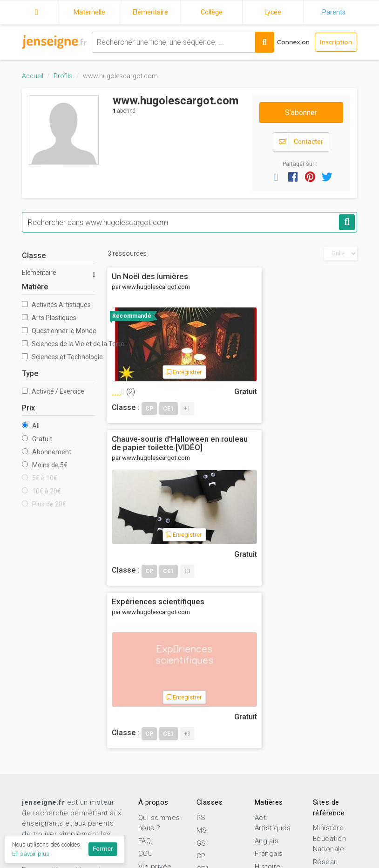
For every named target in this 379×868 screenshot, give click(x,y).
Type (30, 374)
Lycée (273, 12)
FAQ (145, 678)
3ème (206, 796)
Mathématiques (281, 727)
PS (201, 655)
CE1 (203, 706)
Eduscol (326, 723)
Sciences (271, 766)
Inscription (336, 42)
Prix (28, 408)
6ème (206, 758)
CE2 (203, 719)
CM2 (204, 745)
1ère (204, 822)
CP (201, 694)
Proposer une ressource (61, 817)
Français (269, 691)
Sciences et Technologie (59, 357)
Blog (146, 779)
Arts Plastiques (49, 318)
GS (201, 681)
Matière (35, 287)
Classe (34, 256)
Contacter (301, 142)
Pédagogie (273, 753)
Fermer (103, 849)
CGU (146, 691)
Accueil (37, 11)
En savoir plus (31, 854)
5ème (206, 771)
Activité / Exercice (53, 392)
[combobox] (173, 42)
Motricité (270, 740)
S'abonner (301, 113)
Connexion (293, 42)
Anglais (267, 678)
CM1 (204, 732)
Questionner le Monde (59, 331)
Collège (212, 12)
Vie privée (155, 704)
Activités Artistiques (56, 305)
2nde (205, 809)
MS (202, 668)
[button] (276, 177)
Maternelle (89, 12)
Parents (334, 12)
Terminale (213, 834)
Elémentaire (151, 12)
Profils (63, 76)
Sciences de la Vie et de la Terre (59, 344)
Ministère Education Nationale (330, 676)
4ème (206, 783)
